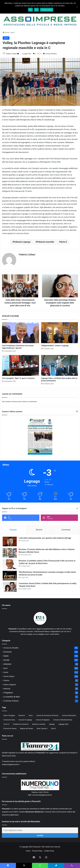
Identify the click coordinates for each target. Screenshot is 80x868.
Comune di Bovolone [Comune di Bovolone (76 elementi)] (69, 716)
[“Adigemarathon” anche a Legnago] (60, 333)
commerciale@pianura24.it (42, 795)
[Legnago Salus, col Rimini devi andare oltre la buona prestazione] (60, 365)
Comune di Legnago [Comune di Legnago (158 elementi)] (25, 720)
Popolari (13, 530)
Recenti (39, 530)
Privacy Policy (37, 851)
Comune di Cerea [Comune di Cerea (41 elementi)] (9, 720)
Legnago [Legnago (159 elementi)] (52, 724)
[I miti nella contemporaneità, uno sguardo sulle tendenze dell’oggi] (10, 542)
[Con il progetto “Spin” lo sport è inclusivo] (21, 365)
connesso (15, 402)
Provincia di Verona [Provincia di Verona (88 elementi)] (10, 729)
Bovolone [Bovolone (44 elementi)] (22, 716)
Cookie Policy (49, 851)
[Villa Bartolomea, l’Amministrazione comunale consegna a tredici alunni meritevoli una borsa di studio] (10, 576)
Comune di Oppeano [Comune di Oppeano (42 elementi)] (43, 720)
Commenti (66, 530)
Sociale (6, 660)
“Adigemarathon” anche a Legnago (55, 346)
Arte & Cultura (9, 676)
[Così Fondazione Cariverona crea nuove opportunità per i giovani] (21, 333)
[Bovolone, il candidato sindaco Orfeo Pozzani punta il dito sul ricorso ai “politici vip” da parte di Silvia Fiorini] (10, 564)
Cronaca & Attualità (11, 648)
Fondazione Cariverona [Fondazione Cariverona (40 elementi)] (21, 724)
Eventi (6, 672)
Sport (13, 32)
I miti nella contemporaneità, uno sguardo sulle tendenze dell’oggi (45, 538)
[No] (77, 7)
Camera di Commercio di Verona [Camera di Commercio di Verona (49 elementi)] (47, 716)
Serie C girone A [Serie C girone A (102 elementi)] (42, 729)
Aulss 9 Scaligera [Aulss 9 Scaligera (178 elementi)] (9, 716)
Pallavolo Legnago (22, 242)
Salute (6, 656)
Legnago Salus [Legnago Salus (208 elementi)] (63, 724)
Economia (8, 652)
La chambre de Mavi (12, 697)
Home (6, 32)
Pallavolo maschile (45, 242)
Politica (6, 680)
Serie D (64, 242)
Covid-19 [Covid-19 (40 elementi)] (6, 724)
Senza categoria (10, 684)
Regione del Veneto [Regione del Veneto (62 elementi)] (27, 729)
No (36, 10)
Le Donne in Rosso (11, 701)
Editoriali (7, 689)
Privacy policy (47, 10)
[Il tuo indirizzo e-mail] (40, 830)
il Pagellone (8, 693)
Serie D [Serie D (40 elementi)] (53, 729)
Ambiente (7, 664)
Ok (30, 10)
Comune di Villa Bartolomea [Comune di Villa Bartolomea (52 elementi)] (63, 720)
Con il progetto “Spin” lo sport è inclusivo (18, 378)
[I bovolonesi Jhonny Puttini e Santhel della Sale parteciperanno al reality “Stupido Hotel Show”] (10, 587)
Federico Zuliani (11, 54)
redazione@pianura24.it (11, 764)
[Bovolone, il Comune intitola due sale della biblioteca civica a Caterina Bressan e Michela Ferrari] (10, 553)
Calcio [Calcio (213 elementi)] (31, 716)
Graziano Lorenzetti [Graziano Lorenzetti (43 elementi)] (39, 724)
